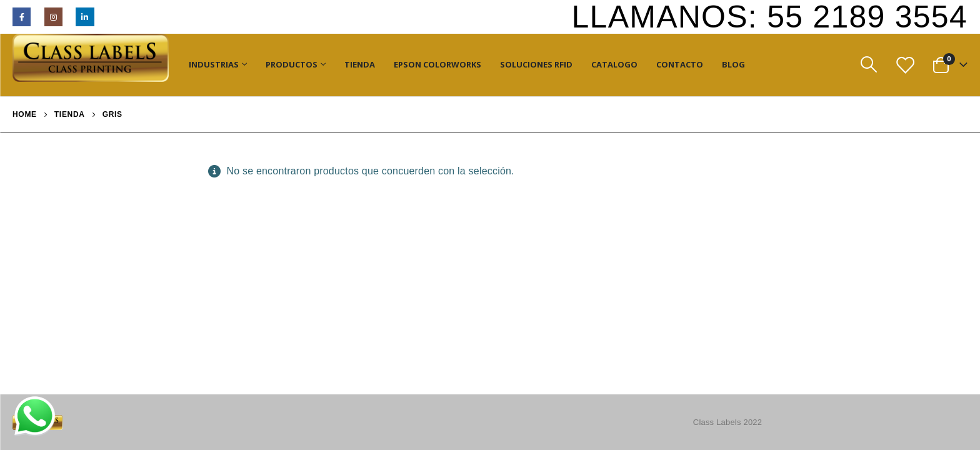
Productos (292, 64)
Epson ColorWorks (437, 64)
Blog (733, 64)
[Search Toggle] (868, 65)
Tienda (360, 64)
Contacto (680, 64)
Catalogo (614, 64)
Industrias (214, 64)
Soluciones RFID (536, 64)
